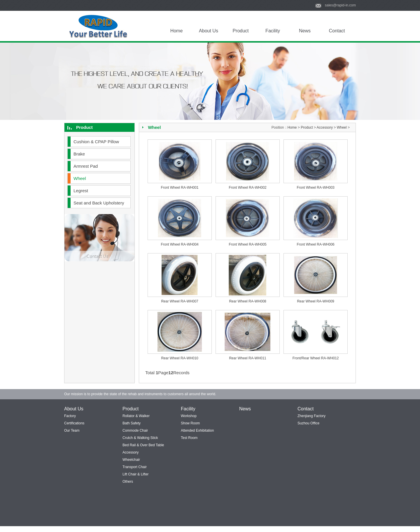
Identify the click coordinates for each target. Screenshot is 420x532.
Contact (337, 31)
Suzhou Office (308, 423)
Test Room (189, 438)
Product (240, 31)
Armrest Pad (86, 166)
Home (177, 31)
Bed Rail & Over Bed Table (143, 445)
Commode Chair (135, 430)
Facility (273, 31)
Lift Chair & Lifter (135, 474)
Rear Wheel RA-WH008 (247, 301)
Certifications (74, 423)
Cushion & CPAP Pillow (96, 142)
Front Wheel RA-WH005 (247, 244)
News (305, 31)
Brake (79, 154)
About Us (209, 31)
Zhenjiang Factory (311, 416)
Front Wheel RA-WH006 (315, 244)
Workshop (189, 416)
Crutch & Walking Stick (140, 438)
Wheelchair (131, 460)
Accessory (325, 127)
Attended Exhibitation (197, 430)
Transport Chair (135, 467)
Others (128, 482)
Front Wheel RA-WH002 (247, 188)
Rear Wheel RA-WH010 (180, 358)
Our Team (72, 430)
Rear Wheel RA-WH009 (315, 301)
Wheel (80, 178)
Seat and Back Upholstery (99, 203)
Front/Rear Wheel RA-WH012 (316, 358)
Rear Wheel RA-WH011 (247, 358)
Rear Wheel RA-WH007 (180, 301)
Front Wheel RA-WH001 (180, 188)
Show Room (190, 423)
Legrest (81, 191)
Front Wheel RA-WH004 (180, 244)
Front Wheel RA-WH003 (315, 188)
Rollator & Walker (136, 416)
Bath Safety (132, 423)
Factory (70, 416)
